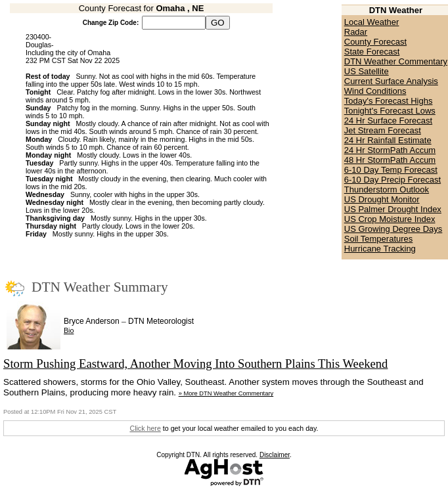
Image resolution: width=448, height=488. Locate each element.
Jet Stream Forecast (383, 130)
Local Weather (372, 22)
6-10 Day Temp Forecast (391, 170)
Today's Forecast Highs (389, 101)
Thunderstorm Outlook (387, 189)
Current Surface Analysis (391, 81)
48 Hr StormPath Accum (390, 160)
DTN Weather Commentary (396, 61)
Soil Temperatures (379, 239)
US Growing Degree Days (393, 229)
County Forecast (375, 42)
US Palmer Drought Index (393, 209)
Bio (69, 330)
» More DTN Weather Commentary (226, 393)
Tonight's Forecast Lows (390, 111)
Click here (145, 428)
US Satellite (367, 71)
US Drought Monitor (382, 199)
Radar (356, 32)
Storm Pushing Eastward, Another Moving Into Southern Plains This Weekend (195, 364)
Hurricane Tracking (380, 249)
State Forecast (372, 52)
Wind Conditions (375, 91)
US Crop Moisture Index (390, 219)
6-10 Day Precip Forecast (392, 180)
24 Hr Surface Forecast (388, 121)
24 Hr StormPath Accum (390, 150)
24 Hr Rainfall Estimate (388, 140)
